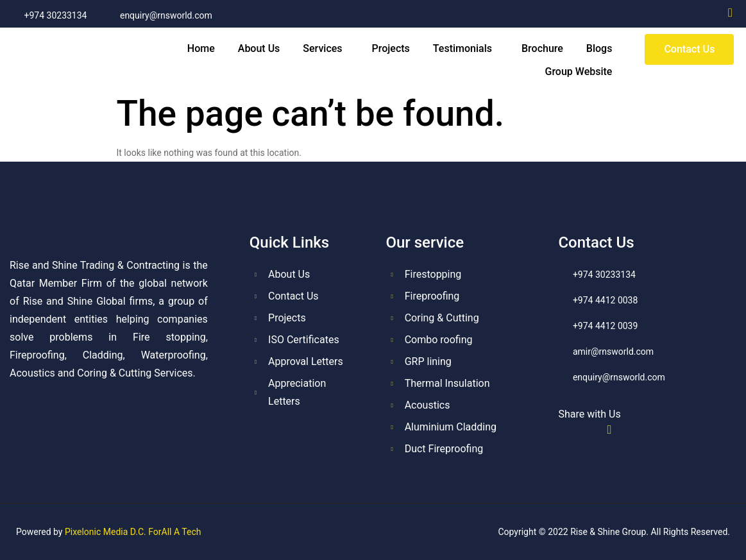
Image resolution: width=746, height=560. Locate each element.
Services (322, 48)
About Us (259, 48)
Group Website (579, 72)
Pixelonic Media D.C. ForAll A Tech (133, 532)
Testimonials (462, 48)
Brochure (542, 48)
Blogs (599, 48)
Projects (391, 48)
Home (201, 48)
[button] (326, 49)
